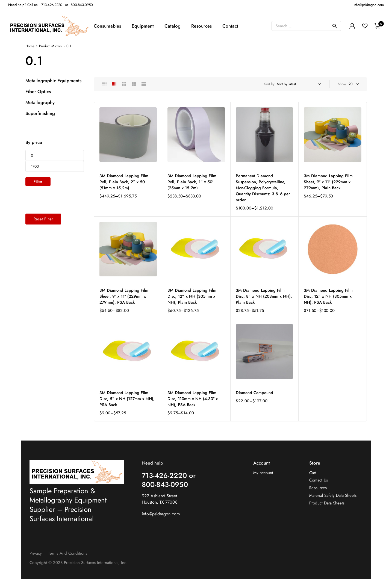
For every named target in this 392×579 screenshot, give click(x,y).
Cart (313, 473)
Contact (230, 26)
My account (263, 473)
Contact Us (319, 480)
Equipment (143, 26)
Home (30, 46)
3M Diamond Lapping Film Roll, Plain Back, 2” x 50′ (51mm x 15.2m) (124, 182)
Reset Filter (43, 219)
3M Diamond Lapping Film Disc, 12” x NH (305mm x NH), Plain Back (192, 296)
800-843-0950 (82, 5)
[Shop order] (298, 84)
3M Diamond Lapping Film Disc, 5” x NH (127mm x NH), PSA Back (127, 399)
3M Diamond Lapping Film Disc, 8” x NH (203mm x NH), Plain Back (264, 296)
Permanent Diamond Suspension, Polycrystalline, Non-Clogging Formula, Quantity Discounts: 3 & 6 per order (263, 188)
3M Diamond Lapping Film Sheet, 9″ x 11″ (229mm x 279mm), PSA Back (124, 296)
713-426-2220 (52, 5)
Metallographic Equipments (53, 81)
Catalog (173, 26)
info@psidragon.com (161, 514)
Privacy (36, 553)
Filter (38, 182)
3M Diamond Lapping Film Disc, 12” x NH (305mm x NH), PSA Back (328, 296)
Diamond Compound (254, 393)
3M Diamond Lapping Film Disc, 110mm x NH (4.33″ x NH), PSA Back (193, 399)
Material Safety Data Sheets (333, 496)
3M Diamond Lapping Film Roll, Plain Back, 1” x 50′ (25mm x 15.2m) (192, 182)
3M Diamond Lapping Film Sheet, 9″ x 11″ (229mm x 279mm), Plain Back (328, 182)
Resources (201, 26)
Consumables (107, 26)
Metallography (40, 102)
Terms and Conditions (68, 553)
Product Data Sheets (327, 503)
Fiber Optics (38, 91)
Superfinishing (40, 113)
